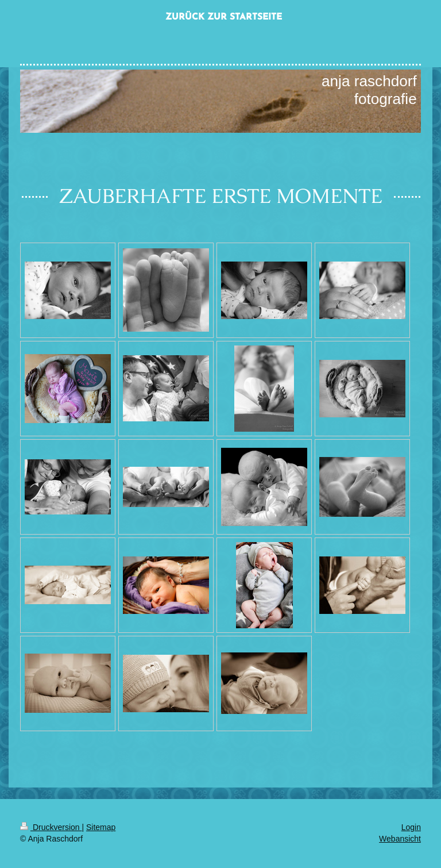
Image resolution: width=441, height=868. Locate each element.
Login (411, 827)
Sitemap (101, 827)
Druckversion (51, 827)
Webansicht (400, 839)
